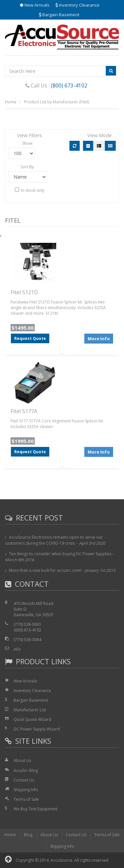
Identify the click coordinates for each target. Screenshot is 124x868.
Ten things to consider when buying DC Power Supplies (60, 554)
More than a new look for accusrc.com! (45, 570)
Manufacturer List (30, 710)
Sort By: (28, 167)
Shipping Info (26, 790)
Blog (28, 835)
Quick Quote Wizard (32, 719)
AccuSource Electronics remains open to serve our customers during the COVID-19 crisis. (54, 540)
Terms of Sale (26, 799)
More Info (99, 339)
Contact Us (24, 780)
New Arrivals (35, 5)
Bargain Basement (59, 15)
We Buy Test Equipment (36, 809)
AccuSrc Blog (26, 770)
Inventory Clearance (78, 5)
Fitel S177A (24, 411)
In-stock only (30, 190)
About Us (22, 760)
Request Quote (30, 338)
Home (11, 102)
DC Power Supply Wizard (37, 729)
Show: (28, 143)
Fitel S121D (24, 292)
